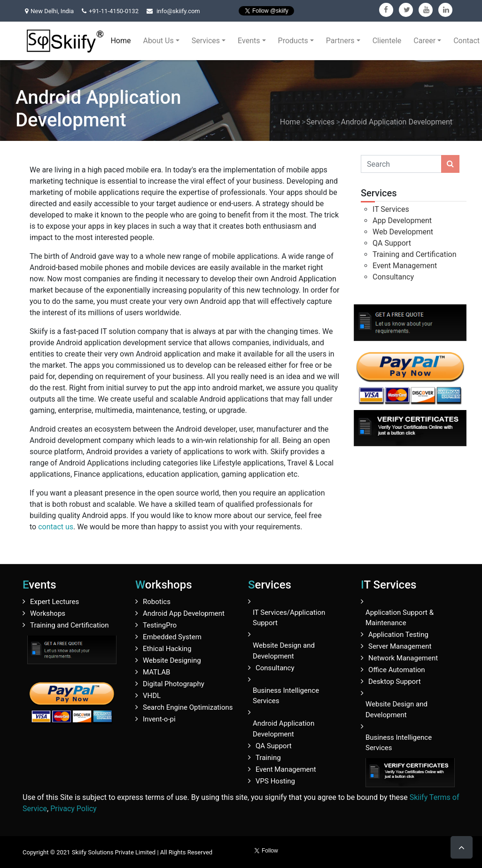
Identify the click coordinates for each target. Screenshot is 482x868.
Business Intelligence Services (286, 696)
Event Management (405, 266)
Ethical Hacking (167, 649)
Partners (340, 41)
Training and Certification (415, 254)
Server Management (400, 646)
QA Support (392, 243)
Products (293, 41)
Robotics (157, 602)
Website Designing (172, 660)
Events (249, 41)
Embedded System (172, 637)
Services (206, 41)
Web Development (403, 232)
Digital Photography (174, 684)
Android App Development (184, 613)
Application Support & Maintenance (400, 618)
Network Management (403, 658)
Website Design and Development (284, 651)
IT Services (391, 209)
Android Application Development (397, 122)
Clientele (387, 41)
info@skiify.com (178, 11)
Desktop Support (395, 682)
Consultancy (393, 277)
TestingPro (160, 625)
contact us (56, 527)
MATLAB (156, 672)
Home (120, 41)
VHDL (152, 696)
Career (424, 41)
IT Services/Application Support (289, 618)
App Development (402, 221)
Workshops (48, 613)
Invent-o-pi (159, 719)
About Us (158, 41)
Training (268, 758)
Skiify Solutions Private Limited (114, 852)
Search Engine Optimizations (188, 707)
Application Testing (398, 635)
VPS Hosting (275, 781)
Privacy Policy (74, 809)
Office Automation (397, 670)
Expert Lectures (54, 602)
